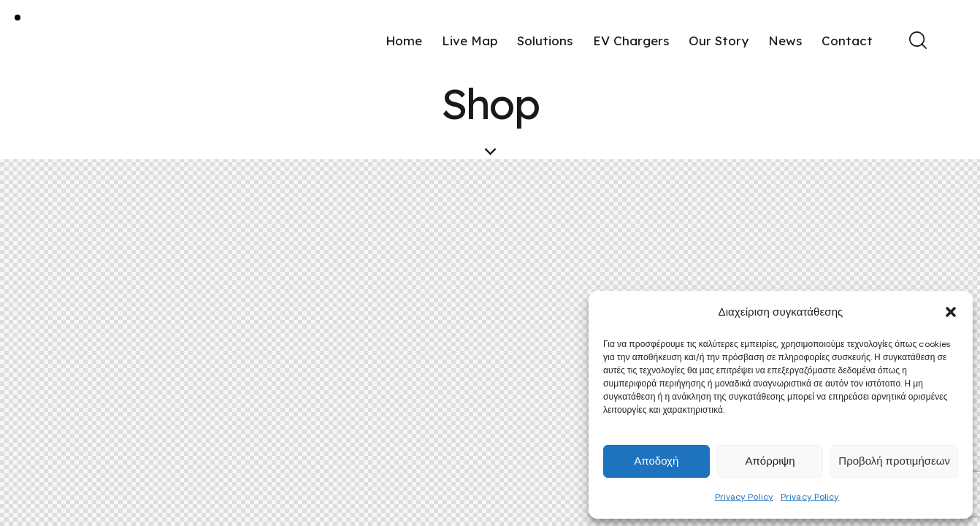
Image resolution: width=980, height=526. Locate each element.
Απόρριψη (770, 461)
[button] (951, 312)
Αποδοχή (656, 461)
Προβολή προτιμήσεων (894, 461)
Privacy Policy (744, 497)
